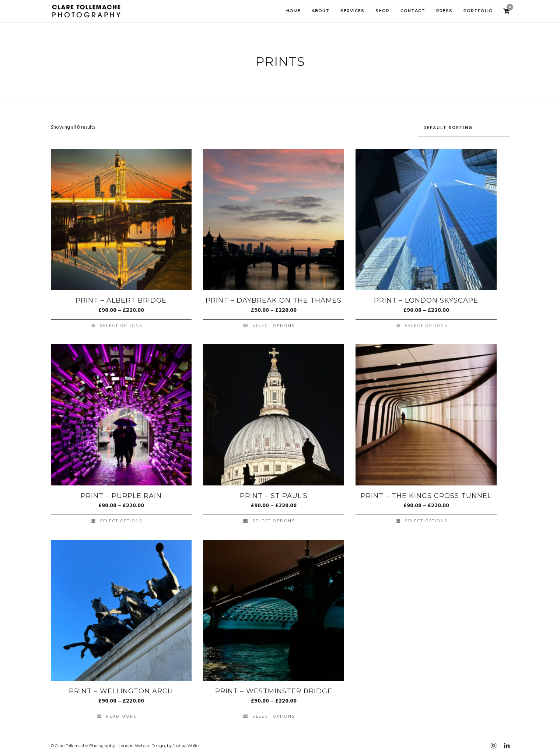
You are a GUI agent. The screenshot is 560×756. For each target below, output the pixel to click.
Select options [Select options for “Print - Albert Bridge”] (121, 326)
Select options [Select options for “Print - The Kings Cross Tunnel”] (426, 521)
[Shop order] (464, 128)
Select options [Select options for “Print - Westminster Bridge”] (274, 717)
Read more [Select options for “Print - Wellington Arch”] (121, 717)
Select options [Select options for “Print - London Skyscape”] (426, 326)
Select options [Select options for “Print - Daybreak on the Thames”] (274, 326)
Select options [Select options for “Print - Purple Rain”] (121, 521)
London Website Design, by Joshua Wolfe (159, 746)
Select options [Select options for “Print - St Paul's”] (274, 521)
